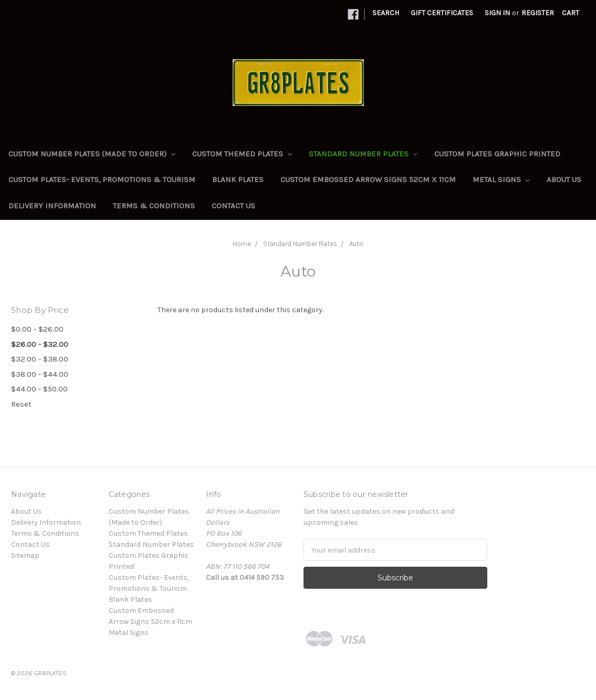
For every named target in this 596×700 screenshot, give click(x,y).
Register (538, 13)
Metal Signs (501, 179)
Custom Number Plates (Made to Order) (92, 154)
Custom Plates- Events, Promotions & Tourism (102, 179)
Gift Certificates (442, 13)
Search (386, 13)
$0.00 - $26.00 (37, 329)
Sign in (497, 13)
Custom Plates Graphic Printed (497, 154)
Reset (21, 404)
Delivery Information (52, 206)
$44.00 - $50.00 (39, 389)
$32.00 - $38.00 (40, 359)
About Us (564, 179)
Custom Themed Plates (242, 154)
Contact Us (233, 206)
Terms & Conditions (154, 206)
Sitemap (25, 555)
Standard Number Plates (363, 154)
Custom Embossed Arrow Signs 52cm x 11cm (368, 179)
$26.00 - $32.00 (40, 344)
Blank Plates (238, 179)
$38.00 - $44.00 (40, 374)
